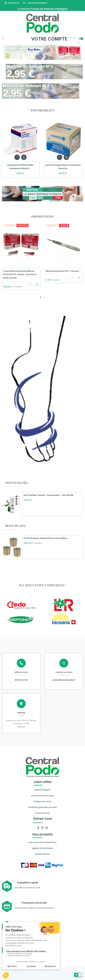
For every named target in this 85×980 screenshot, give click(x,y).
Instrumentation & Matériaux (43, 842)
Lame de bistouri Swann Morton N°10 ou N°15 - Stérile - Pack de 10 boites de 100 (20, 274)
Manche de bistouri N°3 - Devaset (62, 271)
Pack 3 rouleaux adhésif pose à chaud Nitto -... (47, 538)
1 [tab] (40, 297)
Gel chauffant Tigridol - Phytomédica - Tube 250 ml (48, 495)
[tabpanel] (21, 259)
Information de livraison (42, 796)
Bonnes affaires (43, 854)
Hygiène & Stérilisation (42, 848)
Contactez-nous (42, 813)
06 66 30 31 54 (14, 3)
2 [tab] (45, 297)
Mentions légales (42, 790)
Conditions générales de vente (43, 807)
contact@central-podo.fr (37, 3)
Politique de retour (42, 801)
